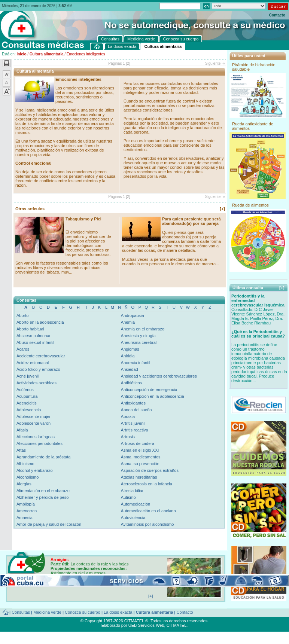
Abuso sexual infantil (35, 342)
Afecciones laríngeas (36, 437)
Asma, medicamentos (141, 457)
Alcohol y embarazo (35, 470)
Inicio (21, 54)
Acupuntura (27, 396)
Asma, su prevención (140, 464)
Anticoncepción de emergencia (149, 390)
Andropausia (133, 315)
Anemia (128, 322)
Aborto (22, 315)
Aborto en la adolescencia (40, 322)
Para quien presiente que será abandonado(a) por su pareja (191, 221)
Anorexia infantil (136, 363)
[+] (222, 209)
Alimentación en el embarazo (43, 491)
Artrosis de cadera (138, 443)
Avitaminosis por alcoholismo (147, 524)
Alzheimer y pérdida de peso (42, 497)
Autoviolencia (133, 518)
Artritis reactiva (135, 430)
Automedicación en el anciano (148, 511)
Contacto (277, 15)
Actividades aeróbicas (36, 383)
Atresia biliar (132, 491)
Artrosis (128, 437)
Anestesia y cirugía (138, 336)
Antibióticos (131, 383)
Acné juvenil (28, 376)
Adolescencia (29, 410)
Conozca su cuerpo (83, 612)
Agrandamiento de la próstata (43, 457)
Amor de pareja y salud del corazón (49, 524)
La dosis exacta (118, 612)
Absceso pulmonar (34, 336)
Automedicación (136, 504)
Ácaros (23, 349)
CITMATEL (177, 625)
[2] (128, 63)
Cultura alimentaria (47, 54)
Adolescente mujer (34, 416)
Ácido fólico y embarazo (38, 369)
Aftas (21, 450)
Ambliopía (26, 504)
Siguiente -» (215, 63)
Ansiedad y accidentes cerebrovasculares (159, 376)
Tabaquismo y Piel (83, 219)
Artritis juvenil (133, 423)
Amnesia (25, 518)
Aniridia (128, 356)
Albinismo (25, 464)
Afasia (22, 430)
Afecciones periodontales (39, 443)
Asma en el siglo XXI (140, 450)
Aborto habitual (30, 329)
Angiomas (130, 349)
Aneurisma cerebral (139, 342)
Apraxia (128, 416)
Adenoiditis (27, 403)
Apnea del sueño (136, 410)
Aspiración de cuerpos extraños (150, 470)
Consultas (21, 612)
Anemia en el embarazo (143, 329)
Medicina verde (47, 612)
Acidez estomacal (33, 363)
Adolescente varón (34, 423)
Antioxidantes (133, 403)
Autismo (128, 497)
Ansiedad (130, 369)
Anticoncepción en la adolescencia (153, 396)
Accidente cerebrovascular (41, 356)
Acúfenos (25, 390)
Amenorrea (27, 511)
